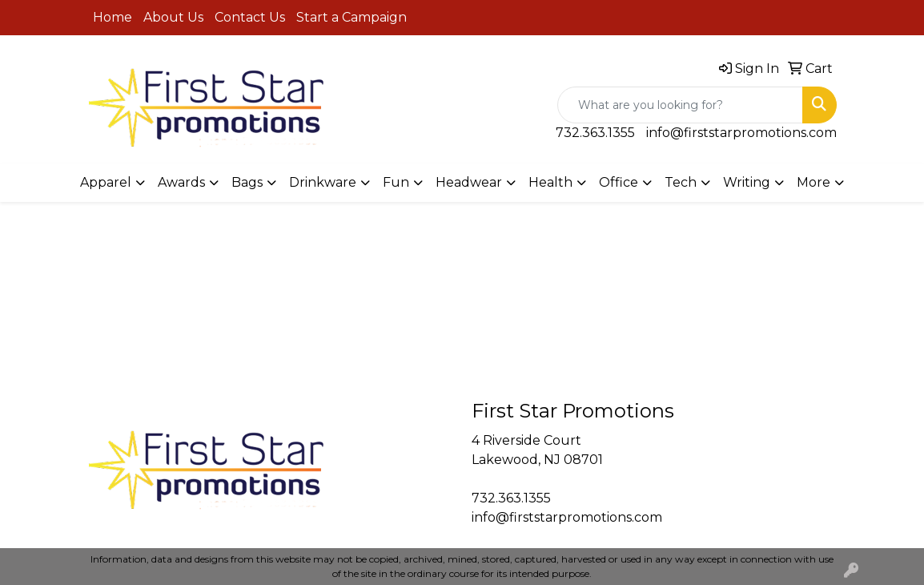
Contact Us (250, 17)
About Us (173, 17)
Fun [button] (396, 182)
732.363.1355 (595, 133)
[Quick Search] (680, 105)
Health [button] (550, 182)
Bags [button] (247, 182)
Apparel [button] (106, 182)
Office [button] (619, 182)
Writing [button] (747, 182)
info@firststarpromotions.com (741, 133)
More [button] (814, 182)
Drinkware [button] (323, 182)
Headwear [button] (469, 182)
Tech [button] (681, 182)
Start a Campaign (352, 17)
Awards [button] (181, 182)
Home (112, 17)
